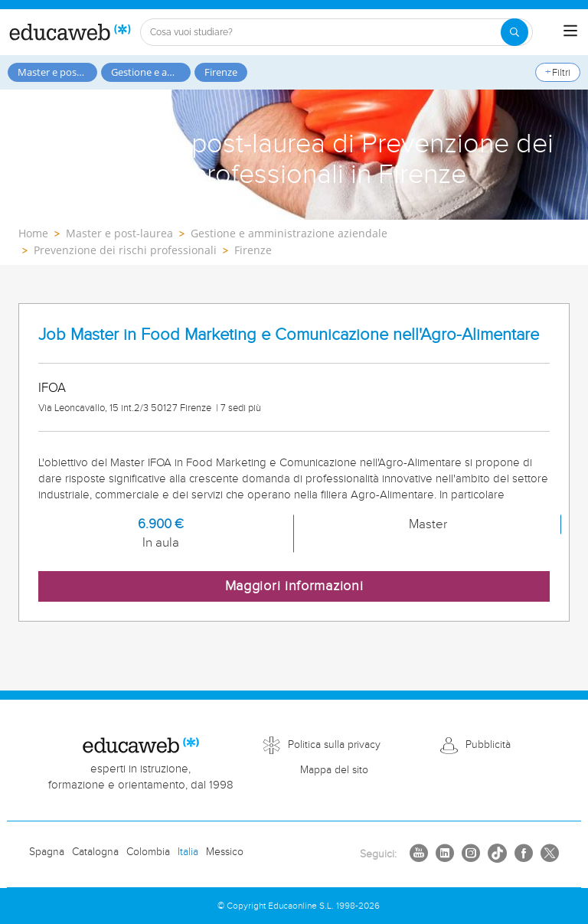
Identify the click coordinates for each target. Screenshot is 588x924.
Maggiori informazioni (294, 586)
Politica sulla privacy (334, 745)
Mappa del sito (334, 770)
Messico (225, 852)
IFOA (52, 388)
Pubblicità (488, 745)
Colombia (148, 852)
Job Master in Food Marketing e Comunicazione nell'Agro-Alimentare (289, 335)
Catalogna (95, 852)
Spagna (47, 852)
